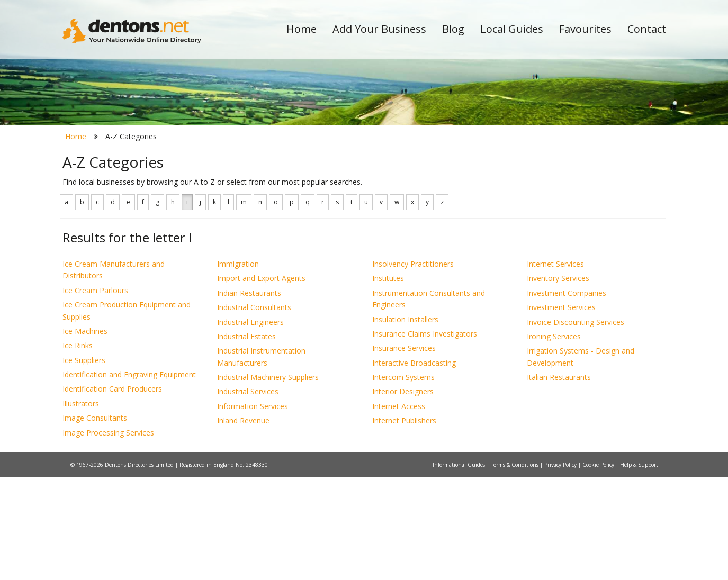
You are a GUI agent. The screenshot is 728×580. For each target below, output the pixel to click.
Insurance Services (404, 452)
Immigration (238, 367)
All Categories (350, 188)
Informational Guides (460, 568)
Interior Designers (403, 495)
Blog (453, 29)
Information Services (253, 509)
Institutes (388, 382)
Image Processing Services (108, 536)
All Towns (114, 188)
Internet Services (555, 367)
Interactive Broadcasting (414, 466)
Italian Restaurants (559, 480)
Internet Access (399, 509)
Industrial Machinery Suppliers (268, 480)
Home (302, 29)
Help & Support (639, 568)
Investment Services (561, 411)
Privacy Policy (561, 568)
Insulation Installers (405, 423)
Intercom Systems (403, 480)
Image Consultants (95, 522)
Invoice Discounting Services (576, 425)
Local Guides (512, 29)
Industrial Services (248, 495)
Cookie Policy (599, 568)
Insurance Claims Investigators (425, 437)
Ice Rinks (78, 449)
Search (594, 170)
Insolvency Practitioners (413, 367)
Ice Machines (85, 434)
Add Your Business (379, 29)
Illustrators (81, 507)
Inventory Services (558, 382)
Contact (647, 29)
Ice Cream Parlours (95, 393)
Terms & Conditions (515, 568)
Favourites (585, 29)
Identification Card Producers (112, 492)
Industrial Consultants (254, 411)
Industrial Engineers (250, 425)
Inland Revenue (243, 524)
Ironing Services (554, 439)
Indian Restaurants (249, 396)
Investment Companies (567, 396)
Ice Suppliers (84, 463)
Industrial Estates (246, 439)
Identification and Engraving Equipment (129, 478)
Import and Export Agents (261, 382)
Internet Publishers (404, 524)
